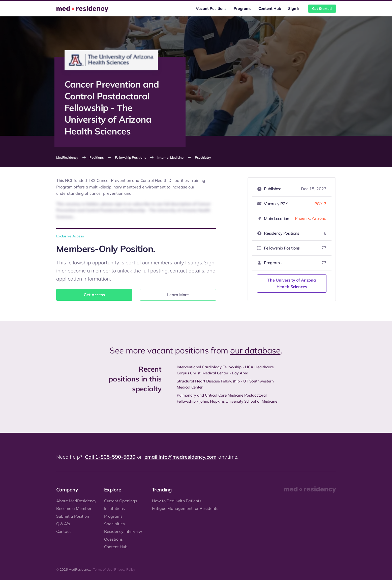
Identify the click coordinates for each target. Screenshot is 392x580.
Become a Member (74, 508)
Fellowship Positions (130, 157)
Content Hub (270, 8)
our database (255, 350)
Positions (97, 157)
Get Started (322, 9)
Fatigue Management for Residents (185, 508)
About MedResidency (76, 501)
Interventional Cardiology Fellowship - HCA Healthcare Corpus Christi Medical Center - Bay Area (225, 370)
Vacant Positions (211, 8)
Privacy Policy (125, 569)
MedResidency (67, 157)
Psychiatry (203, 157)
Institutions (114, 508)
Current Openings (121, 501)
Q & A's (63, 524)
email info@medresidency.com (180, 457)
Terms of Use (103, 569)
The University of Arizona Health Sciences (292, 283)
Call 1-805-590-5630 (110, 457)
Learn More (178, 295)
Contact (64, 531)
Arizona (319, 218)
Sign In (294, 8)
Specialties (114, 524)
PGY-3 (320, 204)
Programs (243, 8)
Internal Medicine (170, 157)
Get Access (94, 295)
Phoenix (302, 218)
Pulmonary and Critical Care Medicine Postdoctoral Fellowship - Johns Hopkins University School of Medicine (227, 398)
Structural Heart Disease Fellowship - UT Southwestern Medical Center (225, 384)
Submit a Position (73, 516)
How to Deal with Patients (177, 501)
